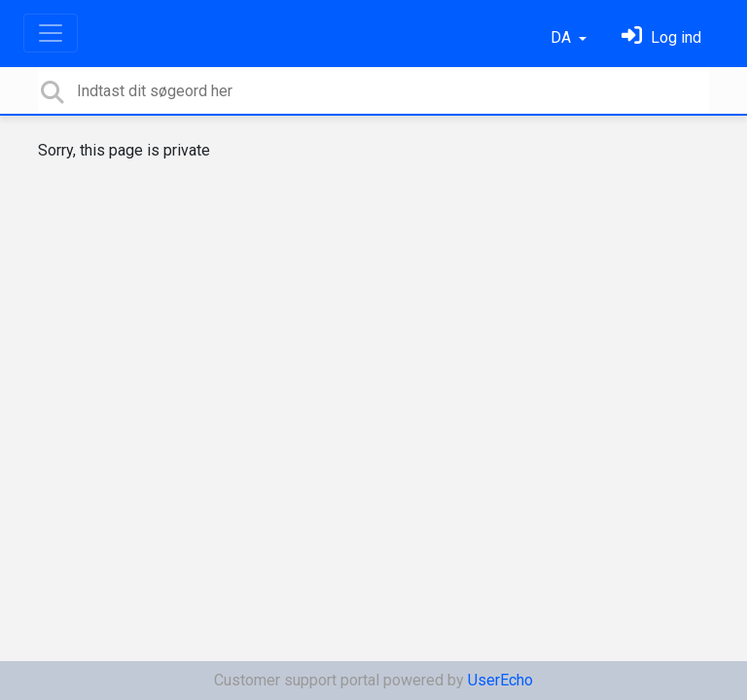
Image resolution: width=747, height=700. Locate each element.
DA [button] (563, 37)
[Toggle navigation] (51, 33)
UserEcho (500, 680)
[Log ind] (661, 37)
